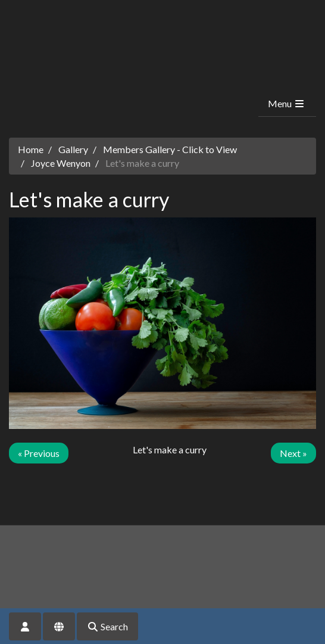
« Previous (39, 453)
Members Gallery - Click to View (170, 149)
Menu (287, 103)
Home (31, 149)
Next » (293, 453)
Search (107, 626)
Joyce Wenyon (61, 163)
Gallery (73, 149)
